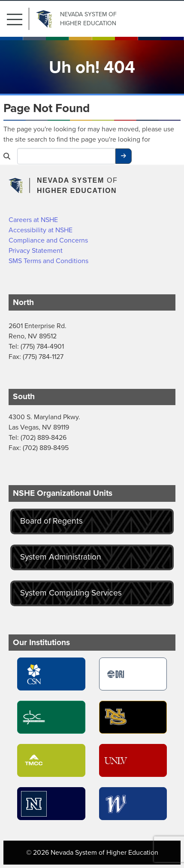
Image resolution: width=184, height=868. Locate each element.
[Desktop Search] (66, 156)
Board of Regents (51, 521)
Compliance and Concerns (48, 240)
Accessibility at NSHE (41, 230)
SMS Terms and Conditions (48, 261)
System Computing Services (71, 593)
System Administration (61, 557)
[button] (18, 19)
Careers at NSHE (33, 220)
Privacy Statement (36, 250)
